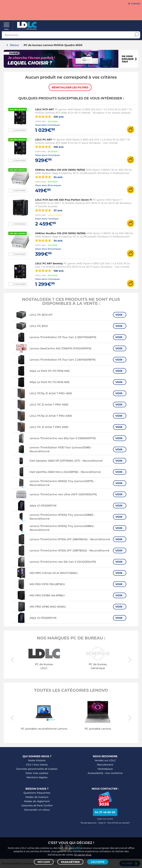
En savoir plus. (83, 854)
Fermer (136, 4)
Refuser (44, 862)
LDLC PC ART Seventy (49, 263)
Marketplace (105, 769)
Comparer (19, 130)
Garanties (27, 806)
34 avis (49, 177)
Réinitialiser (70, 87)
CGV (29, 765)
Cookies (53, 769)
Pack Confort (45, 806)
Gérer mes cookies (37, 773)
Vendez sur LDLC (105, 761)
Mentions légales (37, 777)
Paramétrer (70, 862)
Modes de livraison (37, 797)
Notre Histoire (37, 761)
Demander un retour (37, 810)
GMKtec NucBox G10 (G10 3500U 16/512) (60, 170)
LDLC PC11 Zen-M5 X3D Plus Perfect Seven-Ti (64, 200)
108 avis (49, 117)
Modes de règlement (37, 801)
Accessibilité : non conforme (105, 773)
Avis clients (41, 765)
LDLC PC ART (44, 140)
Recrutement (105, 765)
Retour (15, 45)
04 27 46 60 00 (105, 812)
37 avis (49, 210)
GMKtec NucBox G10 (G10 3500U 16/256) (60, 233)
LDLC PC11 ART (44, 110)
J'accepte (98, 862)
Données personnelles (30, 769)
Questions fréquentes (37, 793)
